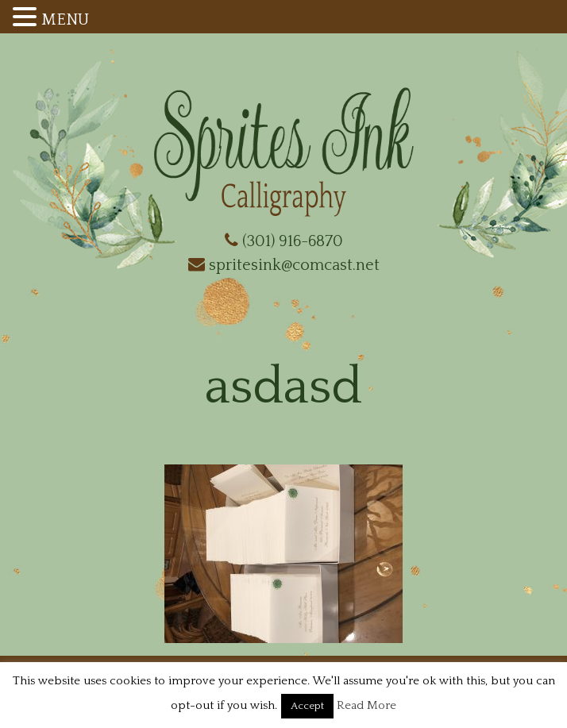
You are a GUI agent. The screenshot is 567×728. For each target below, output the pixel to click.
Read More (366, 705)
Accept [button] (307, 706)
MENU (65, 20)
